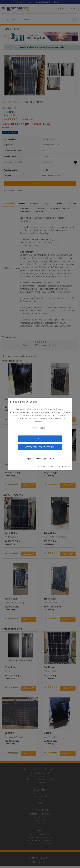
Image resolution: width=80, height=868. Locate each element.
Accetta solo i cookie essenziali (40, 447)
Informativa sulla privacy (49, 467)
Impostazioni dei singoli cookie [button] (40, 458)
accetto (40, 439)
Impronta (66, 467)
